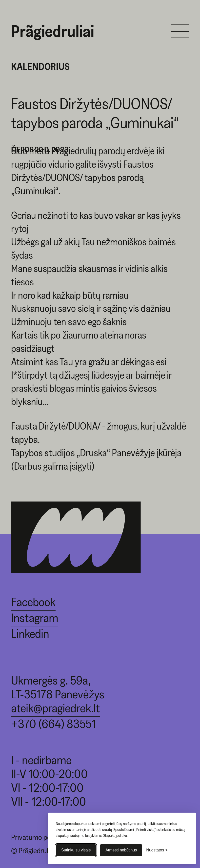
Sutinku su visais (76, 850)
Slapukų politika (115, 835)
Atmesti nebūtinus (121, 850)
